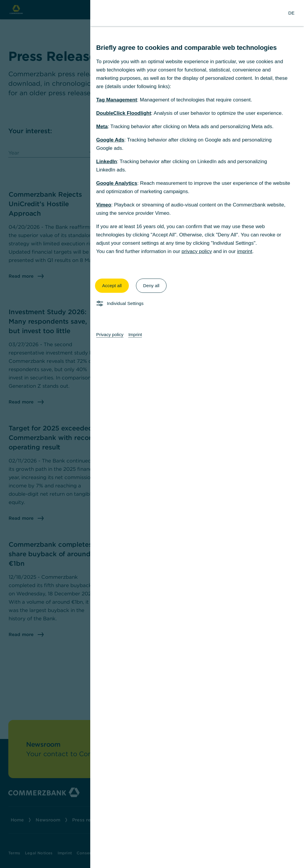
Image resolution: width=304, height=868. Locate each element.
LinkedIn (107, 162)
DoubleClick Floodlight (124, 113)
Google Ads (110, 140)
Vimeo (104, 205)
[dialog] (152, 434)
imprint (245, 251)
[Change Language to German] (291, 13)
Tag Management (117, 100)
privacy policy (197, 251)
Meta (102, 127)
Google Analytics (117, 183)
